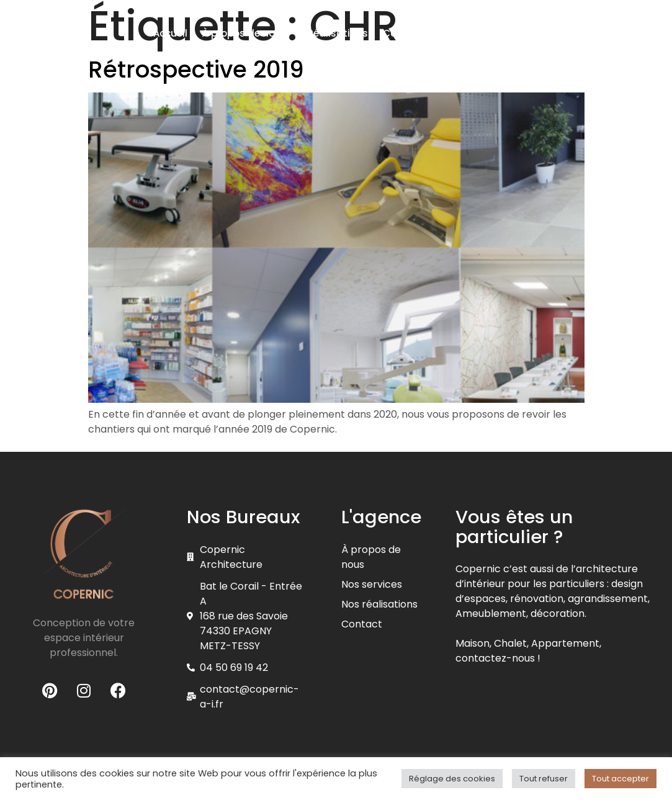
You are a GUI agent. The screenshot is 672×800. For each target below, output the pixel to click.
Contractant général (434, 33)
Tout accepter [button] (620, 779)
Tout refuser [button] (544, 779)
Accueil (170, 33)
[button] (583, 37)
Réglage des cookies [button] (452, 779)
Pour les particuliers (444, 64)
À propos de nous (248, 33)
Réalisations (338, 33)
